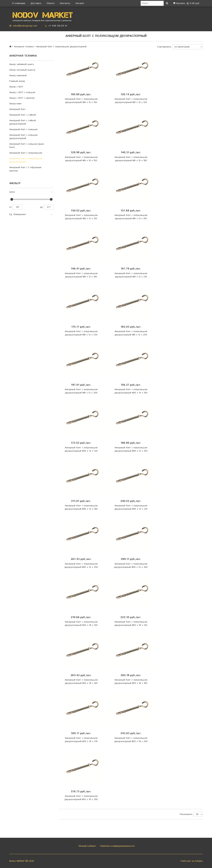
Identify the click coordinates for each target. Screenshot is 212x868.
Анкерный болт (17, 109)
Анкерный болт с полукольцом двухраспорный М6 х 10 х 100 (81, 101)
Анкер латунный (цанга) (22, 70)
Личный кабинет (87, 846)
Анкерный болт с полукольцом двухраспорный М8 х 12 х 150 (131, 217)
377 (49, 207)
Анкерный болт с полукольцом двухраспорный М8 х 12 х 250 (131, 333)
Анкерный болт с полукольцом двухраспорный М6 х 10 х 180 (131, 159)
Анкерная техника (24, 47)
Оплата (51, 3)
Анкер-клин (15, 104)
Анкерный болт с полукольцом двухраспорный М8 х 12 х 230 (81, 333)
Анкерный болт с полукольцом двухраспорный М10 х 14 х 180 (81, 507)
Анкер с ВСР (16, 87)
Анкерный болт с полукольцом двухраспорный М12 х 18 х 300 (81, 798)
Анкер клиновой (18, 76)
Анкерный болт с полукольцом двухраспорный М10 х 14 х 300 (131, 565)
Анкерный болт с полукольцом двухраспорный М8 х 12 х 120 (81, 217)
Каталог (80, 3)
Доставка (36, 3)
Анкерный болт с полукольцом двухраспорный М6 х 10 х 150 (81, 159)
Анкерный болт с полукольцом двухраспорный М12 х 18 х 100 (81, 624)
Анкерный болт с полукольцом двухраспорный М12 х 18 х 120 (131, 624)
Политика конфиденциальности (117, 846)
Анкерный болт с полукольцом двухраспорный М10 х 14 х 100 (131, 391)
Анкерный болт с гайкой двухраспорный (23, 122)
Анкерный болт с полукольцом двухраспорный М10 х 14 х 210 (131, 507)
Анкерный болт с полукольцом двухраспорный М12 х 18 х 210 (81, 740)
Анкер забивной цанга (22, 64)
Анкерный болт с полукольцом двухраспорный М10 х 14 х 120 (81, 449)
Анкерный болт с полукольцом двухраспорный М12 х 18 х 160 (81, 682)
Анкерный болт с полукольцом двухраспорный (26, 160)
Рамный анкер (17, 81)
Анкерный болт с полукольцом (26, 153)
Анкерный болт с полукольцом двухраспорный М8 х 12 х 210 (131, 275)
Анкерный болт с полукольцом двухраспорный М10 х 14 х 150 (131, 449)
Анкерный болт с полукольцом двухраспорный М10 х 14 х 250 (81, 565)
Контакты (65, 3)
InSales (199, 861)
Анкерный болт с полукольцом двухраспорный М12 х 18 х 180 (131, 682)
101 (18, 207)
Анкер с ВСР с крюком (22, 98)
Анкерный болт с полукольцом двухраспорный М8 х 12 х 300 (81, 391)
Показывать (186, 814)
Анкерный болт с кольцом (23, 129)
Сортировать (164, 47)
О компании (19, 3)
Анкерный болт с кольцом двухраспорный (23, 137)
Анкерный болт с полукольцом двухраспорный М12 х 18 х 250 (131, 740)
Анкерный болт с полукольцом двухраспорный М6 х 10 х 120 (131, 101)
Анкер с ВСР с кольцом (22, 92)
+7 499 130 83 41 (58, 26)
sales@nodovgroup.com (25, 26)
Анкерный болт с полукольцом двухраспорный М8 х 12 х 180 (81, 275)
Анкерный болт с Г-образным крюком (25, 169)
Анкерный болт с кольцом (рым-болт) (27, 146)
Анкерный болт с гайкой (23, 115)
